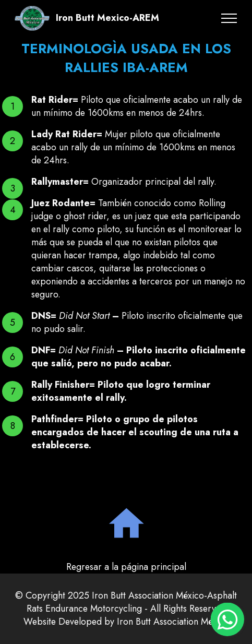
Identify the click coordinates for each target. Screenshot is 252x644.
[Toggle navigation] (229, 18)
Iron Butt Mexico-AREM (107, 18)
